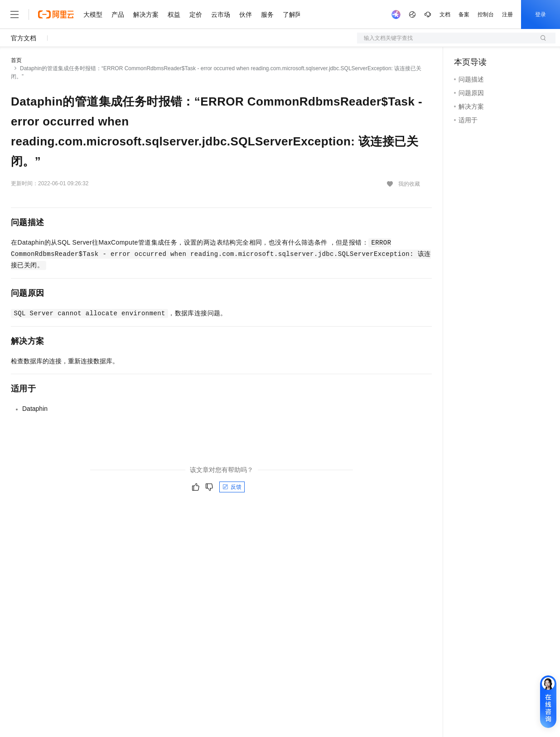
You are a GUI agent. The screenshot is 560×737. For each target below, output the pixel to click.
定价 (196, 14)
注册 (507, 14)
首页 (16, 60)
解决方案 (146, 14)
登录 (541, 14)
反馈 (232, 487)
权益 (174, 14)
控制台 (486, 14)
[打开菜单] (14, 14)
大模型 (93, 14)
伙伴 (246, 14)
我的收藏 (409, 184)
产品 (118, 14)
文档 (445, 14)
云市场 (221, 14)
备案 (464, 14)
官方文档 (24, 38)
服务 (267, 14)
